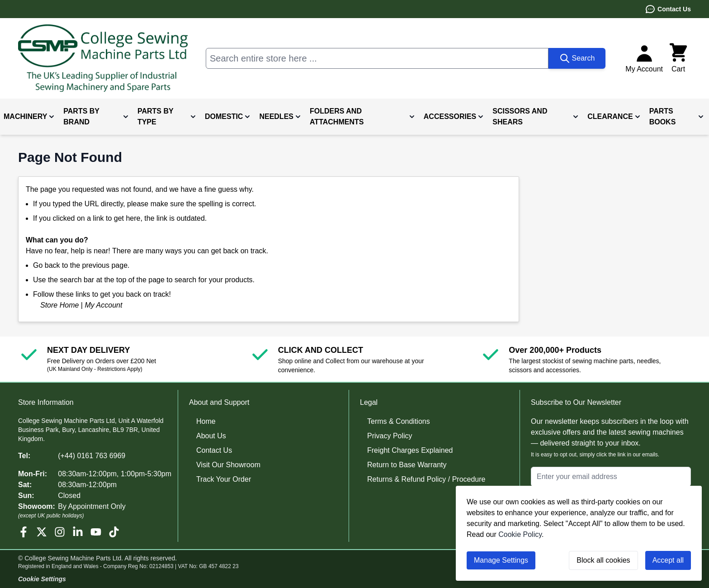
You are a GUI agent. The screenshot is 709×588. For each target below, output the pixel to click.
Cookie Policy (520, 534)
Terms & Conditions (399, 421)
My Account (103, 305)
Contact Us (668, 9)
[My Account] (644, 58)
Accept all (668, 560)
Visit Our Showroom (228, 465)
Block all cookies (603, 560)
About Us (211, 436)
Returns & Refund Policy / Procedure (426, 479)
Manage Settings (501, 560)
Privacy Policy (390, 436)
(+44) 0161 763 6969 (92, 456)
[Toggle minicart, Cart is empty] (678, 58)
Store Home (59, 305)
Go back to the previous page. (81, 265)
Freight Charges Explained (410, 450)
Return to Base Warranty (407, 465)
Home (206, 421)
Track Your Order (224, 479)
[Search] (577, 58)
